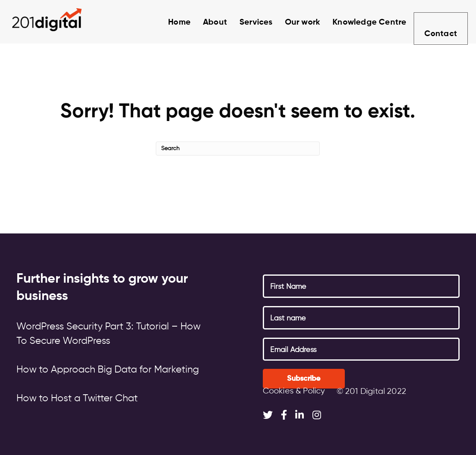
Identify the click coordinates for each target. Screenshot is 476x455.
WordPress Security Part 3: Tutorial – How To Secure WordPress (108, 334)
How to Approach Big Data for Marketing (108, 370)
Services (247, 23)
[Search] (238, 149)
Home (170, 23)
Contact (440, 24)
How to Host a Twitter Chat (77, 398)
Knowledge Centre (360, 23)
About (206, 23)
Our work (294, 23)
